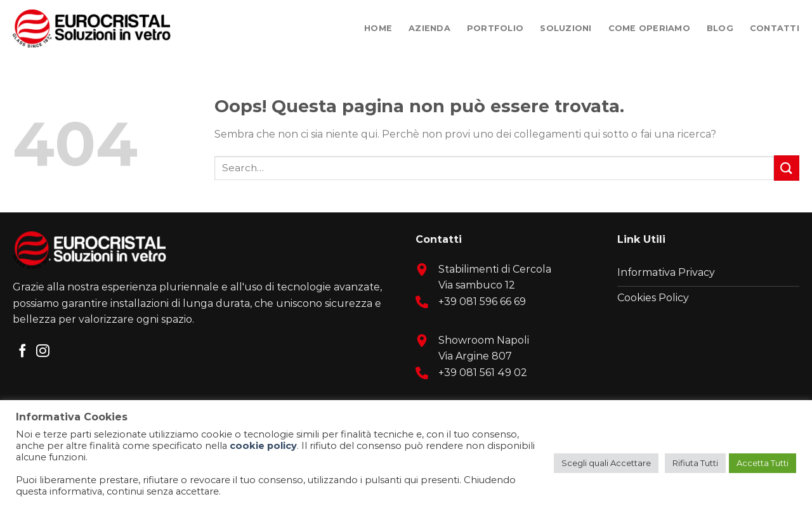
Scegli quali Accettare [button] (606, 463)
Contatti (775, 28)
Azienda (429, 28)
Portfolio (495, 28)
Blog (720, 28)
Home (378, 28)
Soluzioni (566, 28)
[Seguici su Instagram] (43, 352)
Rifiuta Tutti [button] (695, 463)
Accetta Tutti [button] (763, 463)
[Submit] (787, 168)
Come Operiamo (649, 28)
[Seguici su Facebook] (23, 352)
